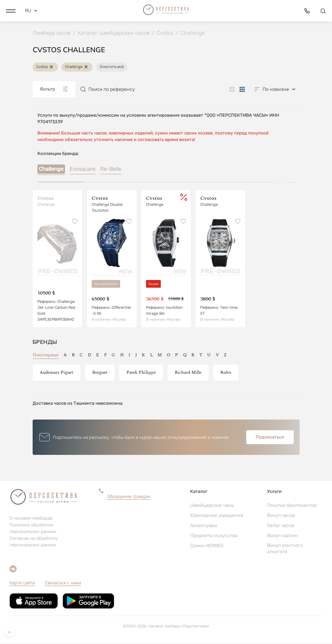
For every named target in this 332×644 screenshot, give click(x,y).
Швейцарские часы (212, 506)
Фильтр (54, 90)
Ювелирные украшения (217, 516)
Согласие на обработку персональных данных (34, 542)
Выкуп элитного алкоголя (285, 549)
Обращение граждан (129, 497)
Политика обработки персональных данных (33, 529)
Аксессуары (204, 526)
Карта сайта (22, 583)
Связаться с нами (63, 583)
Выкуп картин (282, 536)
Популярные (46, 356)
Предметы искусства (214, 536)
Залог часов (281, 526)
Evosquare (83, 170)
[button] (11, 10)
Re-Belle (111, 170)
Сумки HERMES (207, 546)
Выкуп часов (281, 516)
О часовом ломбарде (31, 519)
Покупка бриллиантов (292, 506)
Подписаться (270, 438)
